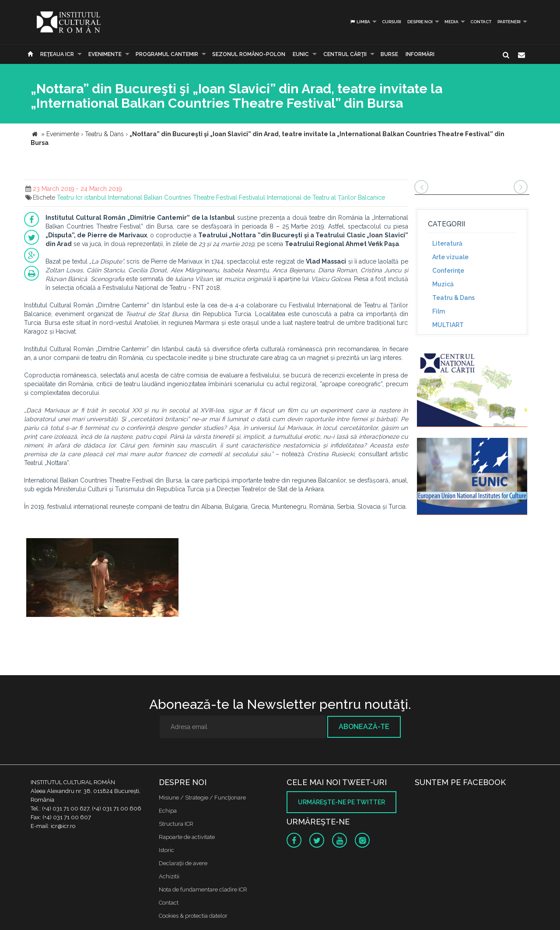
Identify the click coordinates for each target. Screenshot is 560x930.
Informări (420, 54)
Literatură (447, 243)
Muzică (443, 284)
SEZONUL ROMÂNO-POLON (249, 54)
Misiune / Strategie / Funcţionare (202, 798)
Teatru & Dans (453, 298)
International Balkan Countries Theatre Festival (173, 197)
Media (451, 22)
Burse (389, 54)
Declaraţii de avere (183, 863)
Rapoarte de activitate (187, 837)
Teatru (65, 197)
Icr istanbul (91, 197)
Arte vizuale (450, 257)
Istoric (166, 850)
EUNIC (301, 54)
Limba (360, 22)
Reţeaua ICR (57, 54)
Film (439, 311)
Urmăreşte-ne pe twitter (341, 802)
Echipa (168, 811)
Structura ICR (176, 824)
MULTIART (448, 325)
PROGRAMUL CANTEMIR (167, 54)
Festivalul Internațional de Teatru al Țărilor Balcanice (312, 197)
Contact (481, 22)
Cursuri (392, 22)
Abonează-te (364, 727)
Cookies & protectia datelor (193, 916)
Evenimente (105, 54)
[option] (102, 579)
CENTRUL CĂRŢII (345, 54)
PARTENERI (509, 22)
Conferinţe (448, 271)
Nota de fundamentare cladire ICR (203, 889)
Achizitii (169, 876)
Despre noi (420, 22)
